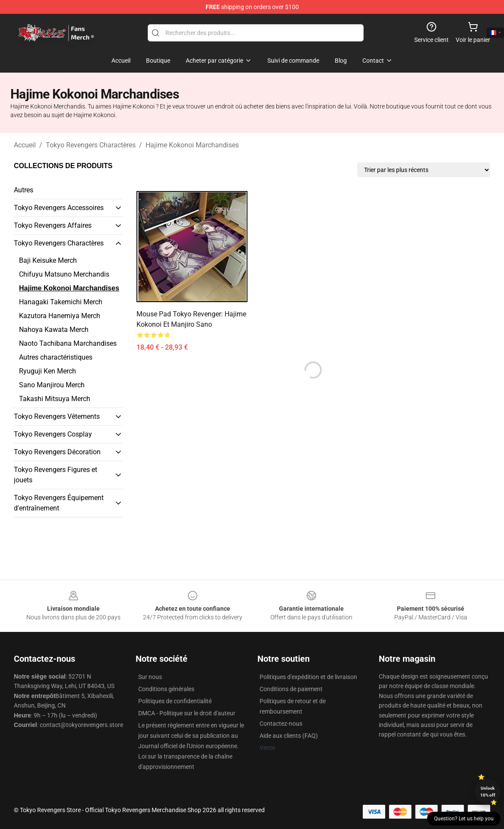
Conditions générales (166, 689)
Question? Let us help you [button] (464, 819)
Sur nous (150, 677)
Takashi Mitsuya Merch (55, 399)
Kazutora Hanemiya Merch (60, 316)
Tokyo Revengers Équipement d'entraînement (59, 503)
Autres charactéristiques (56, 357)
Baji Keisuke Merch (48, 260)
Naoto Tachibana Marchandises (68, 343)
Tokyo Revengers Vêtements (57, 416)
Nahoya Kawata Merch (54, 330)
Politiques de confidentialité (175, 701)
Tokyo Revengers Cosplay (53, 434)
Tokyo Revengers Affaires (53, 225)
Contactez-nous (281, 724)
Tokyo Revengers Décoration (57, 452)
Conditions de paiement (291, 689)
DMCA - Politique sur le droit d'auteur (187, 713)
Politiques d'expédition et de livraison (308, 677)
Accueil (25, 145)
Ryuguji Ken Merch (48, 371)
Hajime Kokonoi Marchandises (192, 145)
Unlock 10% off (488, 792)
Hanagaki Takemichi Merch (61, 302)
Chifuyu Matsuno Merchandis (64, 274)
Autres (24, 190)
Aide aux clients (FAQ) (289, 736)
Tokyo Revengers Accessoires (59, 208)
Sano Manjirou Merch (52, 385)
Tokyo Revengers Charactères (91, 145)
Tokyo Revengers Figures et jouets (55, 475)
